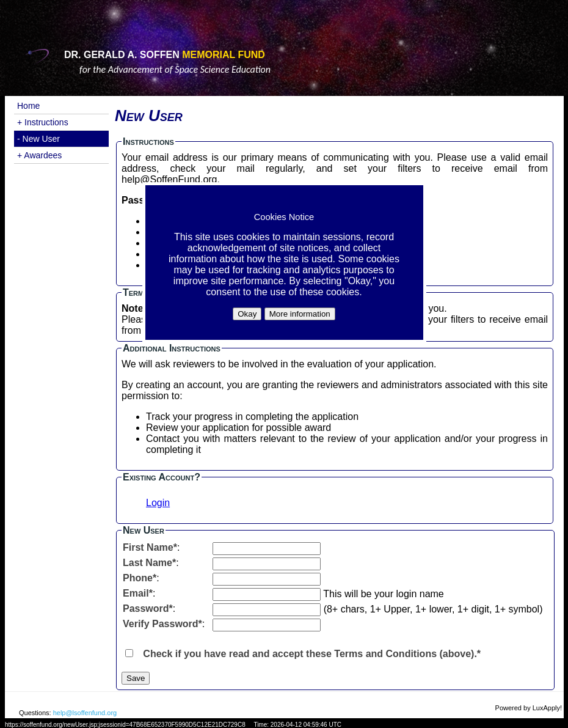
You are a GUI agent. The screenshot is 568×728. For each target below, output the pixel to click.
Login (158, 503)
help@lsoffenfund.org (85, 713)
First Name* (150, 547)
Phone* (140, 578)
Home (28, 106)
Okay (247, 314)
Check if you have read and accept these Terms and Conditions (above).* (312, 654)
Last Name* (149, 563)
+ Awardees (39, 155)
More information (300, 314)
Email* (138, 593)
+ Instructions (43, 122)
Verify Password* (162, 624)
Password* (148, 609)
